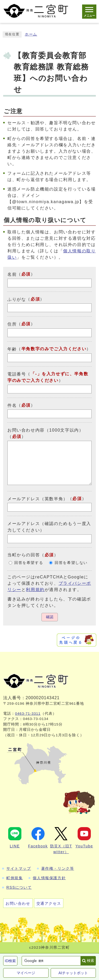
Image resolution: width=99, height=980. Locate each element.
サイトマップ (19, 868)
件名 (12, 405)
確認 (50, 617)
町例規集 (15, 878)
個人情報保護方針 (49, 878)
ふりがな (17, 299)
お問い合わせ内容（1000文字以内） (45, 430)
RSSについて (19, 887)
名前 (12, 274)
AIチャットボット (73, 973)
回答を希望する (29, 563)
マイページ (26, 973)
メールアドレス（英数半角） (38, 499)
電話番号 (17, 374)
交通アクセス (49, 903)
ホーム (31, 34)
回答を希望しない (71, 563)
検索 (91, 961)
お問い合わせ (18, 903)
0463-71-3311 (28, 714)
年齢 (12, 349)
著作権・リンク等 (58, 868)
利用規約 (35, 590)
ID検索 (10, 961)
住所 (12, 324)
